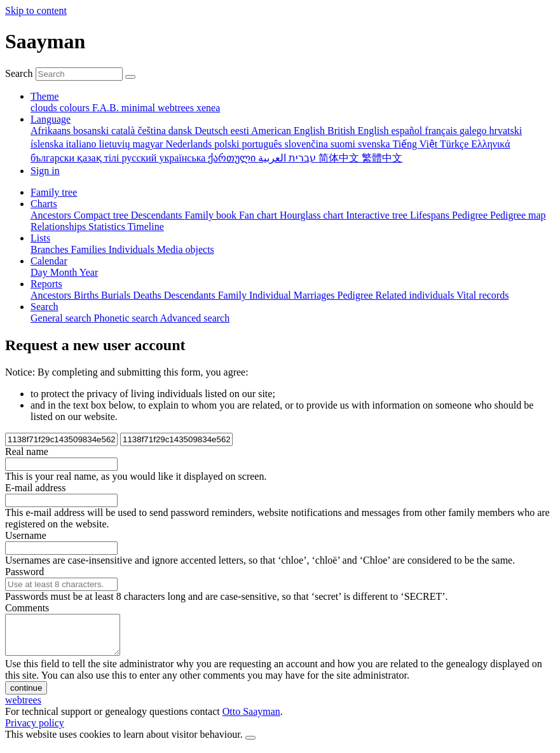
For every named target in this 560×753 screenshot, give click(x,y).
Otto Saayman (251, 719)
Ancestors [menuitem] (52, 215)
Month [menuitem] (65, 272)
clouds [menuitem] (45, 108)
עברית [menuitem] (301, 158)
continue (26, 695)
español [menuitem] (408, 131)
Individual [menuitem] (271, 295)
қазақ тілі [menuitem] (99, 158)
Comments (27, 608)
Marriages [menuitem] (316, 295)
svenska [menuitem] (375, 144)
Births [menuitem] (87, 295)
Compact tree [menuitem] (102, 215)
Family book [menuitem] (212, 215)
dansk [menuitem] (181, 131)
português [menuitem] (263, 144)
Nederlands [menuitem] (190, 144)
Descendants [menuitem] (158, 215)
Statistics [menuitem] (108, 227)
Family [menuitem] (234, 295)
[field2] (176, 439)
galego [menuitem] (475, 131)
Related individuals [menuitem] (416, 295)
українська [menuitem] (183, 158)
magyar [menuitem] (149, 144)
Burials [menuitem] (117, 295)
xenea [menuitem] (208, 108)
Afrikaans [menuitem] (52, 131)
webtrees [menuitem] (177, 108)
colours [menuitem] (76, 108)
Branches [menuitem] (51, 249)
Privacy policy (35, 730)
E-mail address (36, 488)
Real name (27, 451)
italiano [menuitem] (83, 144)
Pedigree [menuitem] (471, 215)
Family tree (54, 192)
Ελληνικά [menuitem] (490, 144)
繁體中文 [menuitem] (382, 158)
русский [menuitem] (141, 158)
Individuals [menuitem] (133, 249)
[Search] (130, 77)
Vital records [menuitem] (482, 295)
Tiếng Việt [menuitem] (416, 144)
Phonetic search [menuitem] (127, 318)
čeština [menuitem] (153, 131)
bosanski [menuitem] (92, 131)
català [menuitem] (124, 131)
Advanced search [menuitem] (195, 318)
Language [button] (51, 119)
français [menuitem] (442, 131)
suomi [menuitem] (344, 144)
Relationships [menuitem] (59, 227)
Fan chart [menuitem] (259, 215)
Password (24, 572)
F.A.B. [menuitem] (107, 108)
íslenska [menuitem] (48, 144)
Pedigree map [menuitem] (518, 215)
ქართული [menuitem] (233, 158)
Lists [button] (40, 238)
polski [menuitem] (228, 144)
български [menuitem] (54, 158)
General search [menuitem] (62, 318)
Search (19, 73)
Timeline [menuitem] (146, 227)
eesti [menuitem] (241, 131)
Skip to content (36, 10)
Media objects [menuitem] (186, 249)
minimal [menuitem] (140, 108)
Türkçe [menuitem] (455, 144)
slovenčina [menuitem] (308, 144)
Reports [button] (46, 284)
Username (26, 535)
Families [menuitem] (90, 249)
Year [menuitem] (89, 272)
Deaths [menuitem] (148, 295)
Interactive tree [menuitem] (378, 215)
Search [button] (44, 307)
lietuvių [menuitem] (116, 144)
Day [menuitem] (40, 272)
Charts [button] (44, 204)
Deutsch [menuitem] (212, 131)
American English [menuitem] (289, 131)
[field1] (61, 439)
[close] (250, 745)
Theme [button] (44, 96)
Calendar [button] (49, 261)
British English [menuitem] (359, 131)
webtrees (23, 708)
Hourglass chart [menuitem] (313, 215)
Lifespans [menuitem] (431, 215)
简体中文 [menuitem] (340, 158)
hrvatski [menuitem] (506, 131)
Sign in (45, 171)
